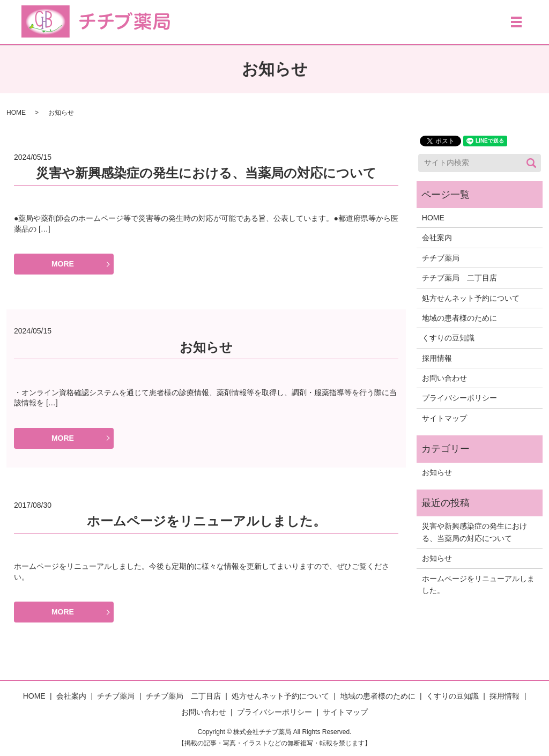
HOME (16, 113)
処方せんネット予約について (471, 298)
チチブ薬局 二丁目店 (459, 278)
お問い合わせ (444, 378)
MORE (63, 264)
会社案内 (437, 238)
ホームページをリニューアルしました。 (206, 521)
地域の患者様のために (459, 318)
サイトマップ (444, 418)
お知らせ (206, 347)
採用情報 (437, 358)
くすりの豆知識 (448, 338)
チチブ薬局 (441, 258)
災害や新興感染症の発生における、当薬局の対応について (206, 173)
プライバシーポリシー (459, 398)
